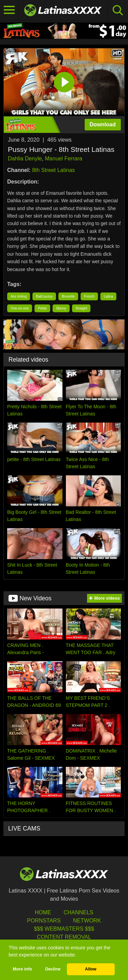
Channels (78, 912)
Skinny (61, 308)
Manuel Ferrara (64, 159)
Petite (42, 308)
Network (87, 921)
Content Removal (64, 937)
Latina (108, 296)
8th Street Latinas (53, 170)
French (89, 296)
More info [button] (22, 969)
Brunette (68, 296)
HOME (43, 912)
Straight (81, 308)
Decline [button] (53, 969)
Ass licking (19, 296)
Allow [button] (91, 969)
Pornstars (44, 921)
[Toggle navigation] (9, 10)
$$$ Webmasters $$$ (64, 929)
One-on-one (20, 308)
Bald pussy (44, 296)
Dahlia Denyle (25, 159)
